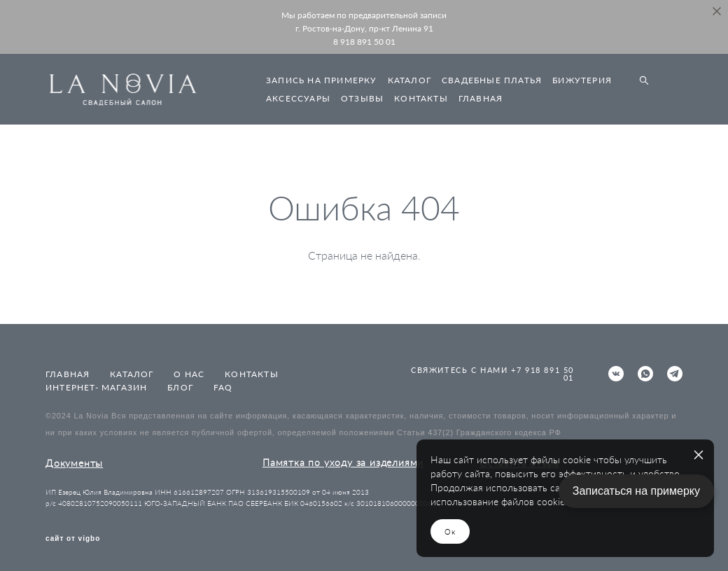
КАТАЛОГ (409, 80)
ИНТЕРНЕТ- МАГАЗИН (96, 387)
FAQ (223, 387)
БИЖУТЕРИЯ (582, 80)
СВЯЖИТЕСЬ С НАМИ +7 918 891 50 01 (492, 374)
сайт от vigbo (73, 539)
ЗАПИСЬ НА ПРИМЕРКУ (322, 80)
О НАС (189, 374)
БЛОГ (180, 387)
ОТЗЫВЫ (362, 98)
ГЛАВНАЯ (481, 98)
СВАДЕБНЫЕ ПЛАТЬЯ (492, 80)
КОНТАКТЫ (421, 98)
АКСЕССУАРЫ (298, 98)
